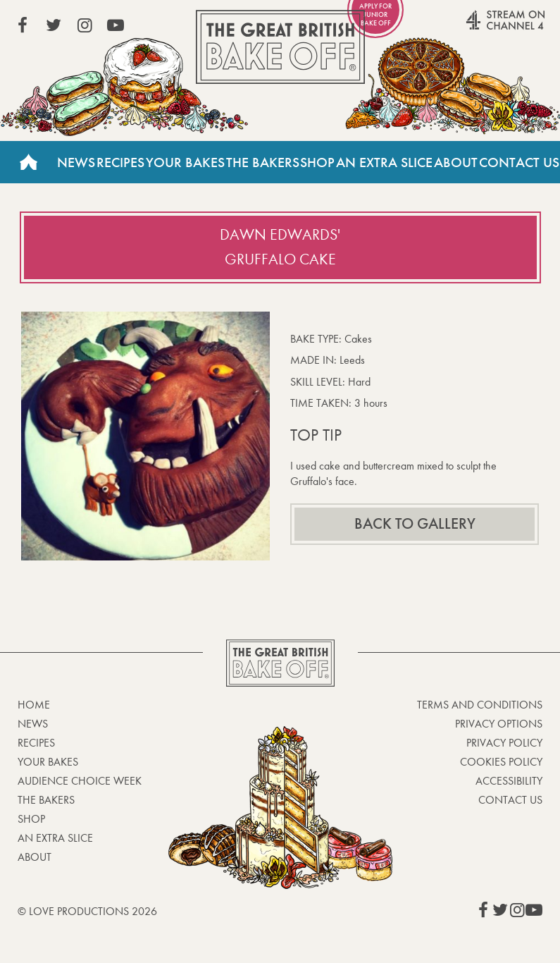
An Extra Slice (384, 162)
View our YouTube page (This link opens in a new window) (116, 25)
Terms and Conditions (480, 705)
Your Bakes (185, 162)
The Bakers (263, 162)
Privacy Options (499, 724)
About (456, 162)
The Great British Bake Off (280, 47)
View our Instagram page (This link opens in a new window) (85, 25)
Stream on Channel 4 (478, 27)
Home (28, 162)
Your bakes (48, 762)
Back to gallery (415, 524)
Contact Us (519, 162)
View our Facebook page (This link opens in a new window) (23, 25)
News (76, 162)
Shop (317, 162)
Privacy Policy (504, 743)
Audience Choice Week (80, 781)
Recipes (120, 162)
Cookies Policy (501, 762)
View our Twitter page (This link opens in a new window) (54, 25)
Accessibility (509, 781)
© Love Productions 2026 (87, 911)
